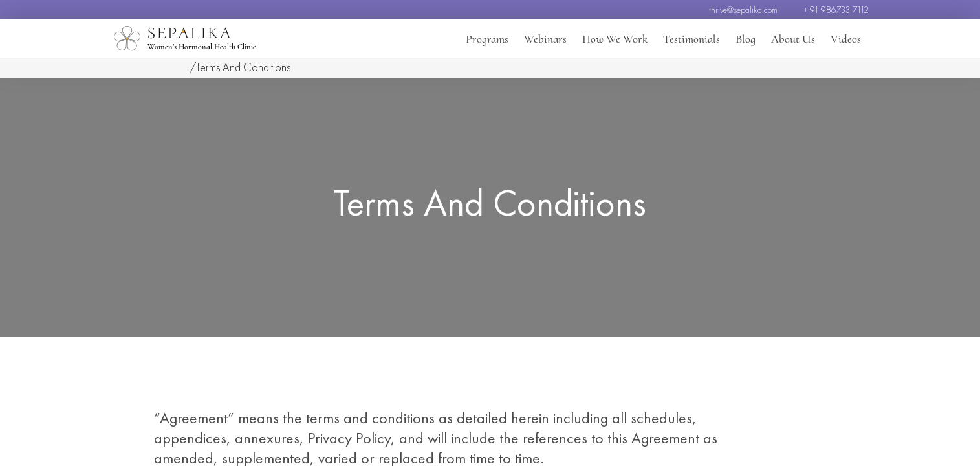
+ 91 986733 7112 (836, 10)
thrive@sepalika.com (743, 10)
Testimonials (691, 39)
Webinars (545, 39)
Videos (846, 39)
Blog (746, 39)
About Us (793, 39)
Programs (487, 39)
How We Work (615, 39)
